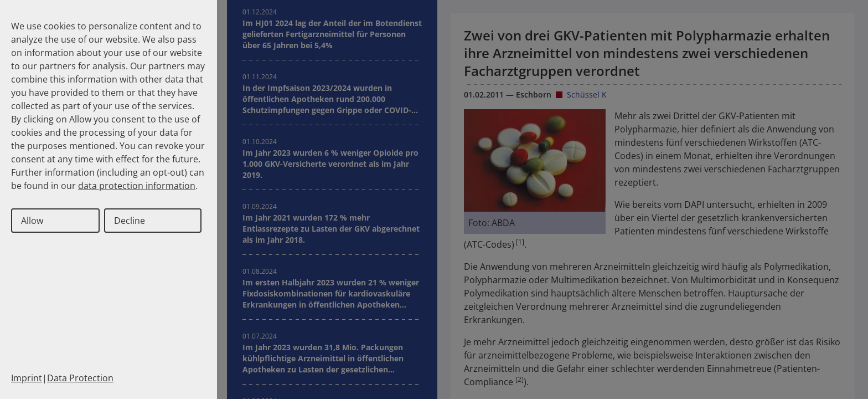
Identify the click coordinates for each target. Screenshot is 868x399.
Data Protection (80, 378)
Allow (32, 221)
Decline (130, 221)
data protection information (137, 186)
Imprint (27, 378)
